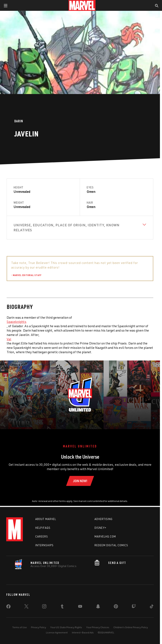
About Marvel (46, 519)
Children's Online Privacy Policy (131, 627)
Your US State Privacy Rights (66, 627)
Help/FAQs (43, 528)
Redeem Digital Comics (111, 545)
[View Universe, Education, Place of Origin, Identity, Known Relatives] (80, 228)
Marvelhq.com (105, 536)
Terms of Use (20, 627)
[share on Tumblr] (62, 607)
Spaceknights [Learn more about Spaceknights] (17, 322)
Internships (44, 545)
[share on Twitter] (26, 607)
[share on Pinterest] (116, 607)
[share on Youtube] (80, 607)
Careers (42, 536)
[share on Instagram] (44, 607)
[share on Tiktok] (152, 607)
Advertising (104, 519)
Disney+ (100, 528)
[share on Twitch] (134, 607)
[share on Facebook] (8, 607)
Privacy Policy (39, 627)
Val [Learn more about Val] (9, 339)
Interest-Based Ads (83, 632)
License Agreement (57, 632)
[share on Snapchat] (98, 607)
